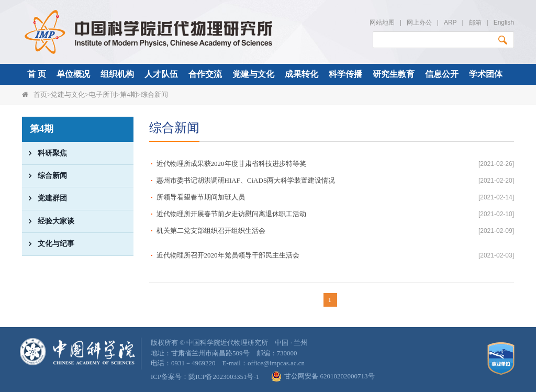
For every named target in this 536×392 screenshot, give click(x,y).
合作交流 (205, 74)
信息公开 (442, 74)
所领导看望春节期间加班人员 (201, 197)
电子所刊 (103, 94)
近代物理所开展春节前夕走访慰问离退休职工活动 (231, 214)
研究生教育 (394, 74)
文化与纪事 (48, 244)
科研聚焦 (44, 153)
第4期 (129, 94)
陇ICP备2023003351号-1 (224, 377)
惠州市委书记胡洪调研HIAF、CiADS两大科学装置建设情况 (246, 180)
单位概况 (73, 74)
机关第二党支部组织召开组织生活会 (211, 231)
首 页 (37, 74)
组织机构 (117, 74)
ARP (450, 23)
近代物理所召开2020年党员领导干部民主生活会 (228, 255)
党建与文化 (253, 74)
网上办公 (419, 23)
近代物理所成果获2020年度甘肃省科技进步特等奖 (231, 164)
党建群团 (44, 198)
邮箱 (475, 23)
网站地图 (382, 23)
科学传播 (345, 74)
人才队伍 (161, 74)
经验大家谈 (48, 221)
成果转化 (301, 74)
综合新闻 (154, 94)
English (504, 23)
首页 (40, 94)
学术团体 (486, 74)
